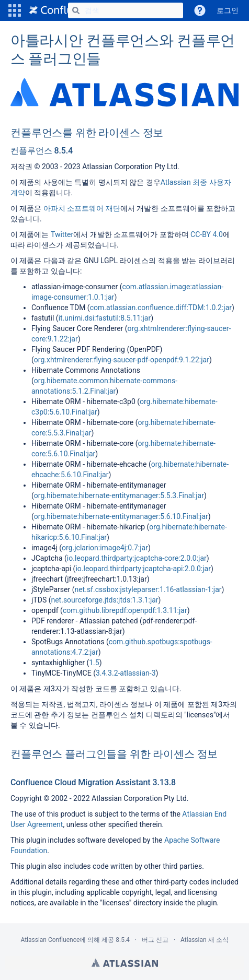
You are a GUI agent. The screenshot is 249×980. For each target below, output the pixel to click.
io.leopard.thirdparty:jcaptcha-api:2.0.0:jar (143, 569)
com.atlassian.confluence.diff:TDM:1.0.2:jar (161, 308)
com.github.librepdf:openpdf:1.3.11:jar (125, 610)
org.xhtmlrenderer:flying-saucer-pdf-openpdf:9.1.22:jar (122, 360)
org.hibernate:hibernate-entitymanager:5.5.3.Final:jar (119, 495)
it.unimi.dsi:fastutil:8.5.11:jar (105, 318)
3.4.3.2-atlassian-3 (126, 673)
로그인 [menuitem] (228, 10)
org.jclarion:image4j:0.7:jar (105, 548)
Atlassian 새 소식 (205, 940)
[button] (15, 10)
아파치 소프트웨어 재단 (82, 208)
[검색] (76, 10)
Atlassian (125, 963)
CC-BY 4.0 (207, 234)
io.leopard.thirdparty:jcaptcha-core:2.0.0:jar (137, 558)
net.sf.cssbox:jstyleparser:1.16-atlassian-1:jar (148, 589)
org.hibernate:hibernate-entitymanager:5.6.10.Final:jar (121, 516)
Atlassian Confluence (50, 940)
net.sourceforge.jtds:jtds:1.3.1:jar (104, 600)
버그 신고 (155, 940)
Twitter (62, 234)
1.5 (94, 663)
